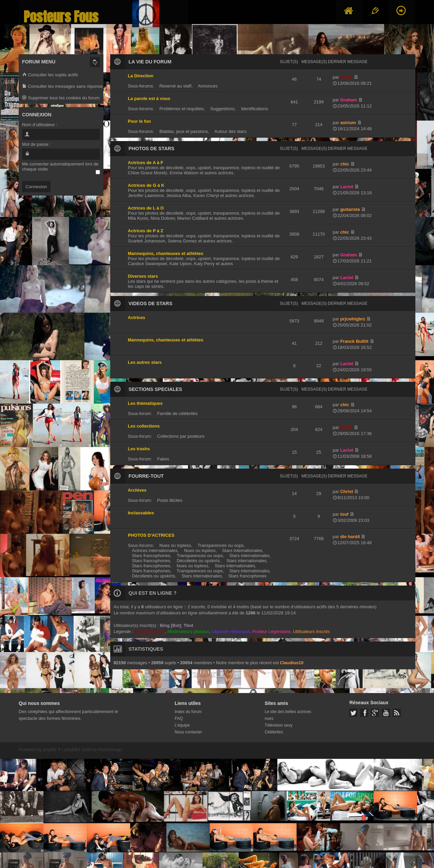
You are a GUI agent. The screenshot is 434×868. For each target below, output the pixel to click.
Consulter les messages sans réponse (62, 87)
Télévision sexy (278, 725)
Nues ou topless (175, 545)
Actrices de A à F (146, 163)
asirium (348, 123)
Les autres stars (145, 362)
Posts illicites (170, 500)
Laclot (347, 187)
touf (344, 514)
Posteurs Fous (61, 17)
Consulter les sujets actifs (50, 75)
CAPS (346, 77)
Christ (347, 491)
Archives (137, 490)
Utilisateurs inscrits (311, 632)
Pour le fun (139, 121)
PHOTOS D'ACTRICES (151, 535)
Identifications (255, 109)
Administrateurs (150, 632)
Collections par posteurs (181, 436)
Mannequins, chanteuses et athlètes (166, 253)
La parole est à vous (149, 98)
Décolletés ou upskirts (198, 561)
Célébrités (274, 732)
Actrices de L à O (146, 208)
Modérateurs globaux (188, 632)
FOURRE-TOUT (146, 476)
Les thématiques (145, 403)
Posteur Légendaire (271, 632)
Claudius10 (292, 663)
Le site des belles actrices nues (288, 715)
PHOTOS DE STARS (151, 149)
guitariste (350, 209)
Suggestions (222, 109)
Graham (348, 100)
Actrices (136, 318)
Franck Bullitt (354, 341)
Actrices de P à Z (146, 231)
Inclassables (141, 513)
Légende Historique (230, 632)
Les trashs (139, 449)
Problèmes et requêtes (182, 109)
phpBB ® (52, 749)
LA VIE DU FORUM (150, 62)
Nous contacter (188, 732)
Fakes (163, 459)
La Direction (141, 76)
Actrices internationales (155, 550)
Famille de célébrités (177, 413)
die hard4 (350, 537)
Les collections (144, 426)
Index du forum (188, 712)
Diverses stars (143, 276)
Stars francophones (151, 556)
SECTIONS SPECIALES (155, 389)
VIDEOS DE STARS (150, 303)
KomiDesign (110, 749)
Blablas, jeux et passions (184, 131)
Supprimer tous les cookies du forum (61, 98)
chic (344, 164)
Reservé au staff (175, 86)
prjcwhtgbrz (353, 319)
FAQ (179, 718)
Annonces (208, 86)
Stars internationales (242, 550)
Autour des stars (230, 131)
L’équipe (182, 725)
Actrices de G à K (146, 185)
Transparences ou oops (220, 545)
